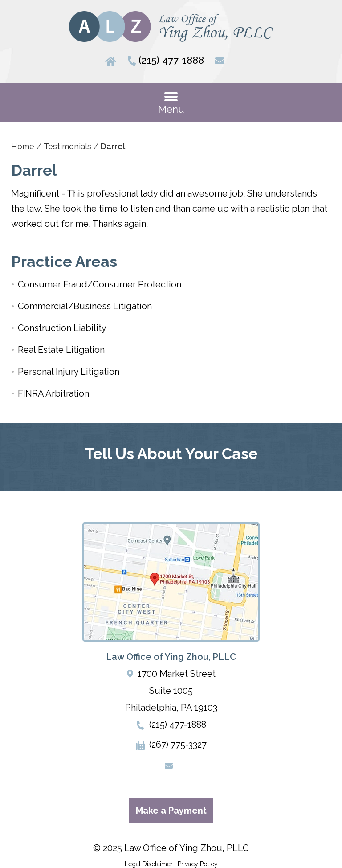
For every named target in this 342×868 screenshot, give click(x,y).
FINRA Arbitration (53, 393)
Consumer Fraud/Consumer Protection (100, 284)
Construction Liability (62, 328)
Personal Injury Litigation (69, 372)
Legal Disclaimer (149, 864)
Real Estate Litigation (61, 350)
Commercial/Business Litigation (85, 306)
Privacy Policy (198, 864)
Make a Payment (171, 811)
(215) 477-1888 (171, 60)
